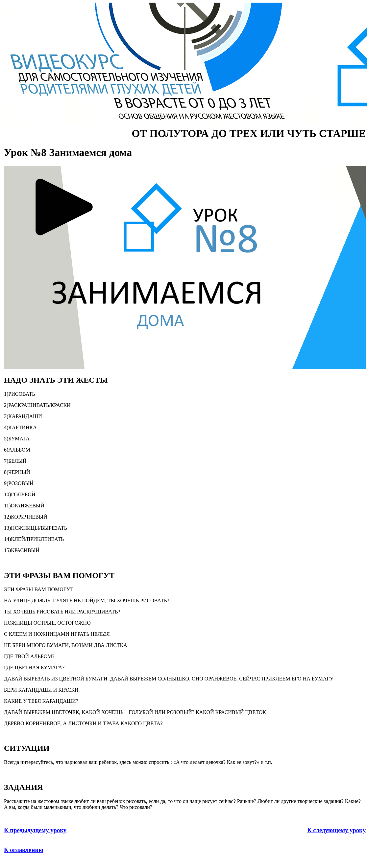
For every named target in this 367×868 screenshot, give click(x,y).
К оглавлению (24, 850)
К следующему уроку (336, 830)
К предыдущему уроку (35, 830)
